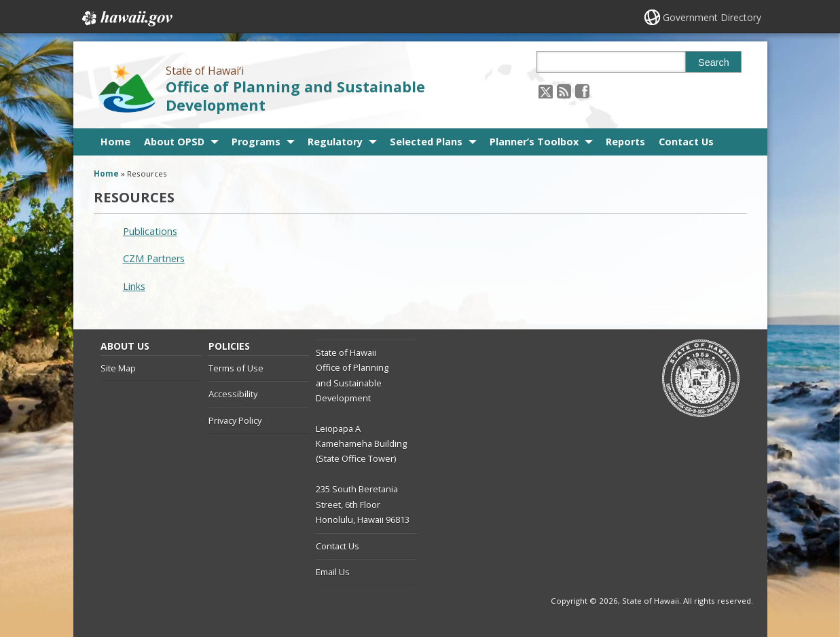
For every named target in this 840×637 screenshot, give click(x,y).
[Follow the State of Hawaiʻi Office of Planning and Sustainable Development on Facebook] (582, 91)
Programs (256, 142)
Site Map (118, 368)
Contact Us (686, 142)
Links (134, 286)
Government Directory (712, 17)
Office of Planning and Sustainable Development (295, 96)
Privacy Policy (235, 420)
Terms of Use (236, 368)
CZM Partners (154, 258)
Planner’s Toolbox (534, 142)
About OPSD (174, 142)
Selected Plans (426, 142)
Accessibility (233, 394)
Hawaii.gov (126, 18)
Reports (625, 142)
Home (115, 142)
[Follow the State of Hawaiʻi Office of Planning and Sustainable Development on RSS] (564, 91)
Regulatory (335, 142)
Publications (150, 231)
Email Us (333, 572)
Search (714, 62)
